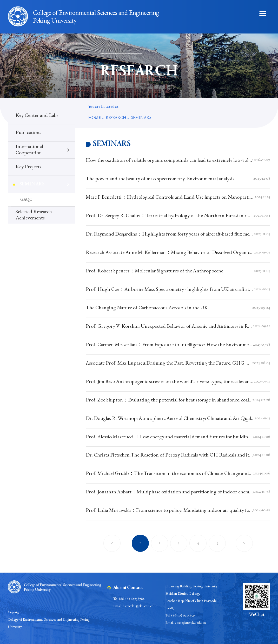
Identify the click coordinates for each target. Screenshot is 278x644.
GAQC (26, 200)
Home (95, 118)
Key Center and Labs (37, 116)
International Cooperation (29, 150)
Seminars (141, 118)
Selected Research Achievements (34, 215)
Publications (28, 133)
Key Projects (28, 167)
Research (116, 118)
